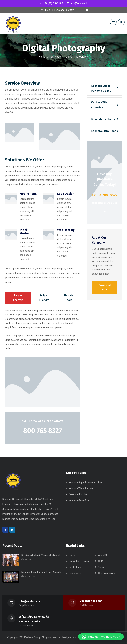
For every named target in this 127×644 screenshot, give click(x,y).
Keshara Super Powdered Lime (101, 88)
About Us (103, 555)
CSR (100, 561)
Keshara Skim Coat (103, 131)
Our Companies (106, 573)
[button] (101, 637)
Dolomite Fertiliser (103, 119)
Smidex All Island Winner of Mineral (41, 555)
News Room (75, 573)
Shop (101, 567)
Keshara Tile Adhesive (99, 105)
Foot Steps (75, 567)
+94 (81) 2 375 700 (91, 601)
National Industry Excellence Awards (41, 572)
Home (42, 57)
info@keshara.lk (29, 601)
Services (56, 57)
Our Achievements (79, 561)
